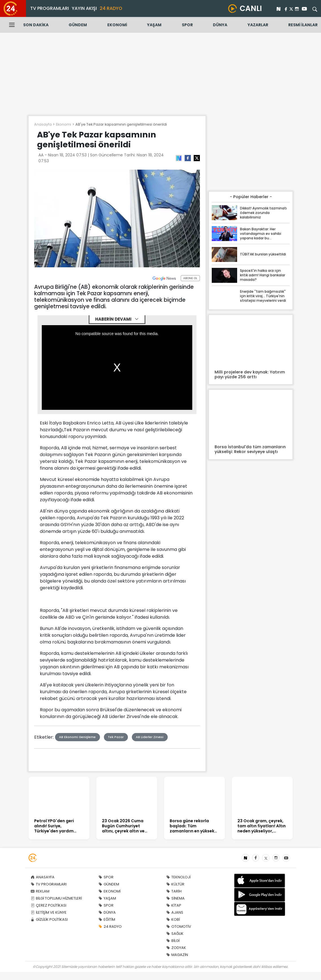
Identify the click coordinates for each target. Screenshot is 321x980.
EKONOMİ (117, 25)
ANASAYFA (43, 877)
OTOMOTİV (179, 927)
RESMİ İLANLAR (303, 25)
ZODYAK (176, 948)
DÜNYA (220, 25)
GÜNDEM (78, 25)
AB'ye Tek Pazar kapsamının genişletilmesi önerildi (121, 124)
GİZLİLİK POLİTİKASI (49, 919)
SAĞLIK (175, 934)
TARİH (174, 891)
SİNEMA (175, 898)
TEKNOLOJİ (178, 877)
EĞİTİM (107, 919)
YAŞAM (154, 25)
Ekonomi (64, 124)
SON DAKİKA (36, 25)
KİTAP (174, 905)
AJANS (175, 912)
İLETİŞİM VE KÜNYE (49, 912)
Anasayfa (43, 124)
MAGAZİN (177, 955)
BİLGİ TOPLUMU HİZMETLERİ (56, 898)
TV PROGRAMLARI (50, 8)
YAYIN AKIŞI (84, 8)
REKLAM (40, 891)
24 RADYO (111, 8)
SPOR (187, 25)
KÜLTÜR (175, 884)
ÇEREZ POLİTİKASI (49, 905)
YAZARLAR (258, 25)
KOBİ (173, 919)
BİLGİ (173, 941)
